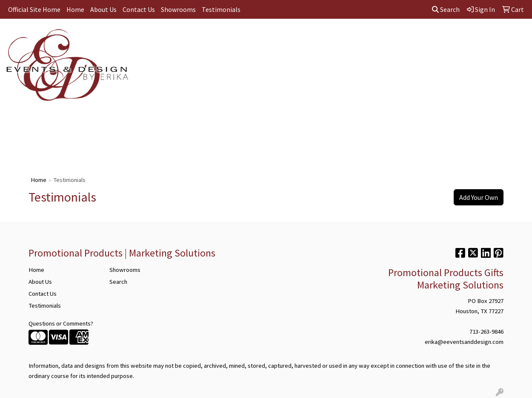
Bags (217, 37)
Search (446, 9)
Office (286, 37)
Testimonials (221, 9)
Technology (401, 37)
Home (75, 9)
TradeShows (324, 37)
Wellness (442, 37)
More (475, 37)
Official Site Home (34, 9)
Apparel (186, 37)
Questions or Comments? (61, 323)
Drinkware (251, 37)
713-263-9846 (486, 332)
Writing (363, 37)
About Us (103, 9)
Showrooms (178, 9)
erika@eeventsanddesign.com (464, 342)
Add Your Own (479, 197)
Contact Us (139, 9)
